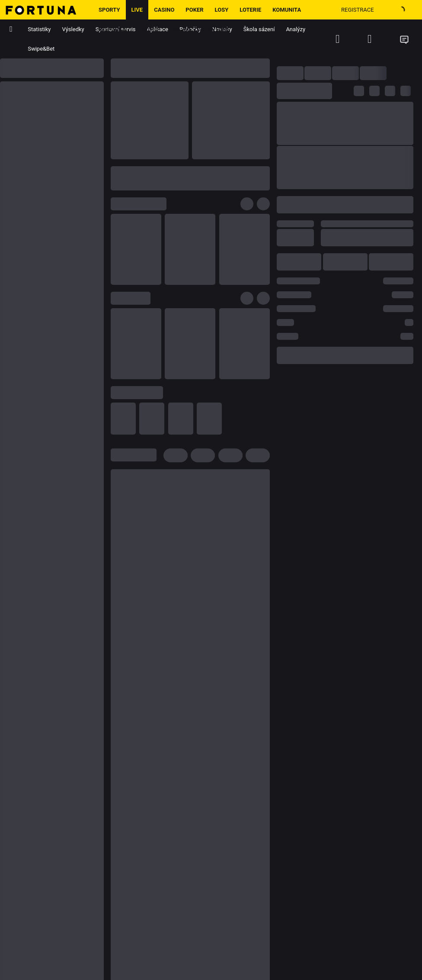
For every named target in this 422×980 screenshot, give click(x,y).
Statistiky (39, 29)
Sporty (109, 10)
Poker (194, 10)
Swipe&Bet (41, 49)
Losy (222, 10)
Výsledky (73, 29)
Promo (148, 29)
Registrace (358, 10)
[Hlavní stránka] (46, 10)
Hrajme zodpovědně (200, 29)
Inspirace (113, 29)
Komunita (287, 10)
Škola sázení (259, 29)
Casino (164, 10)
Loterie (250, 10)
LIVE (137, 10)
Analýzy (296, 29)
